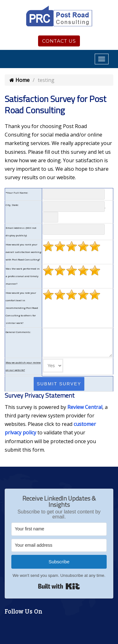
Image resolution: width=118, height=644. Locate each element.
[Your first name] (59, 529)
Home (20, 80)
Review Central (85, 407)
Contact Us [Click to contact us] (59, 41)
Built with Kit (59, 586)
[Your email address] (59, 545)
